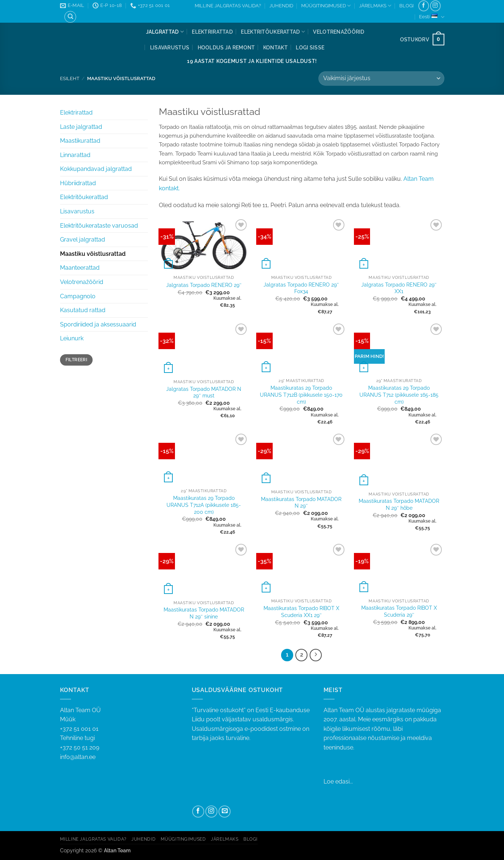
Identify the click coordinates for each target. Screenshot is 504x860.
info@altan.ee (78, 757)
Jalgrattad (165, 32)
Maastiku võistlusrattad (93, 254)
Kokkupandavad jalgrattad (96, 169)
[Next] (316, 655)
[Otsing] (70, 17)
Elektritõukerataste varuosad (99, 226)
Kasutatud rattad (83, 310)
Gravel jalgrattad (83, 240)
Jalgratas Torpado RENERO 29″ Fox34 (301, 288)
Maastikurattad (80, 141)
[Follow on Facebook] (424, 6)
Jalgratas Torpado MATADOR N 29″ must (204, 392)
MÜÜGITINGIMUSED (326, 6)
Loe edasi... (338, 782)
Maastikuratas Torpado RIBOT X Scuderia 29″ (399, 611)
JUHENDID (281, 6)
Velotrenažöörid (339, 32)
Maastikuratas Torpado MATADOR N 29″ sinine (204, 613)
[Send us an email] (225, 812)
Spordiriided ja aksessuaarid (98, 324)
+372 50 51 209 (80, 747)
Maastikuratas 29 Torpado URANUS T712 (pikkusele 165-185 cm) (399, 395)
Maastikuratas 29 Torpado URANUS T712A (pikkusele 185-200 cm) (204, 505)
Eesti (432, 17)
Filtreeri (76, 360)
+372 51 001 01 (120, 734)
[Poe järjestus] (381, 78)
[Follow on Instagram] (435, 6)
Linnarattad (75, 155)
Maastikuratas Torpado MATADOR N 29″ (301, 502)
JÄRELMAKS (375, 6)
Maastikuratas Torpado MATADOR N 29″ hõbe (399, 504)
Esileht (70, 78)
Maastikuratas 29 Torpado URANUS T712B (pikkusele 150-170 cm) (301, 395)
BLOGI (406, 6)
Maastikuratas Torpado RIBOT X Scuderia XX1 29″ (301, 612)
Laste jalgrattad (81, 127)
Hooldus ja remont (226, 47)
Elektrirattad (212, 32)
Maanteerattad (80, 268)
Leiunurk (72, 338)
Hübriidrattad (78, 183)
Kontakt (275, 47)
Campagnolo (78, 296)
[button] (310, 47)
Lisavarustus (170, 47)
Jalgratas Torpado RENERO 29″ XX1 (399, 288)
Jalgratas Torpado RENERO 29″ (204, 285)
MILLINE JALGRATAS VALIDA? (228, 6)
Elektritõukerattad (273, 32)
